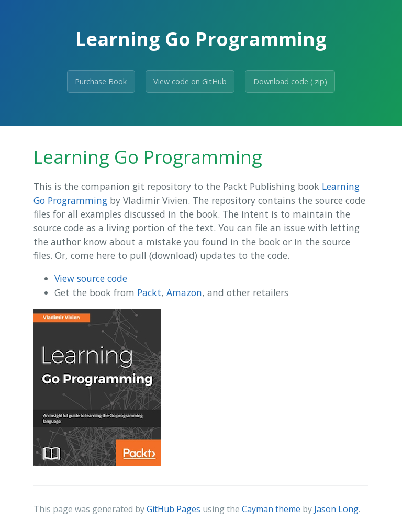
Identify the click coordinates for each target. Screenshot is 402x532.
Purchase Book (101, 81)
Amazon (184, 292)
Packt (149, 292)
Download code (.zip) (290, 81)
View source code (91, 278)
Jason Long (336, 509)
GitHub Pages (174, 509)
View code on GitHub (190, 81)
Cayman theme (271, 509)
